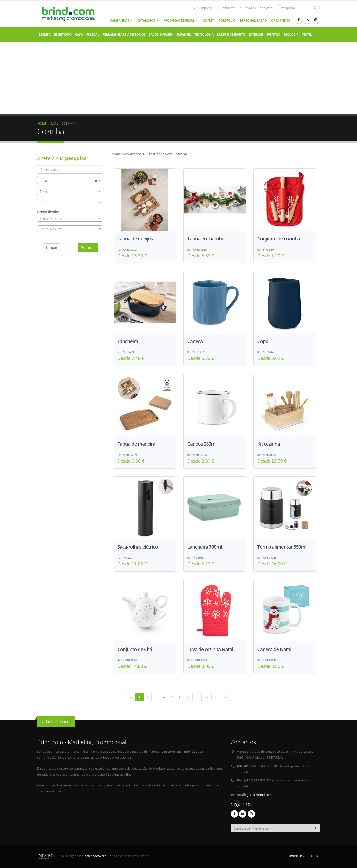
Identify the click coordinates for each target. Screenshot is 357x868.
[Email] (271, 828)
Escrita (45, 35)
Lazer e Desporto (231, 35)
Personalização (253, 20)
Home (42, 123)
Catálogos (146, 20)
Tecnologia (204, 35)
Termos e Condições (257, 8)
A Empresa (203, 8)
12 (207, 697)
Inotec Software (95, 856)
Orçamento (281, 20)
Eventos (273, 35)
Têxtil (307, 35)
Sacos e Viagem (161, 35)
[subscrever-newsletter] (315, 828)
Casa (79, 35)
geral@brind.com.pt (261, 795)
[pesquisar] (315, 8)
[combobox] (70, 181)
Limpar (52, 247)
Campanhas (120, 20)
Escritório (63, 35)
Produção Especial (179, 20)
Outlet (208, 20)
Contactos (226, 8)
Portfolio (227, 20)
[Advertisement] (178, 80)
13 (217, 697)
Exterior (256, 35)
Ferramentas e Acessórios (124, 35)
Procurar (88, 247)
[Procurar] (299, 8)
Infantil (184, 35)
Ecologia (291, 35)
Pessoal (93, 35)
